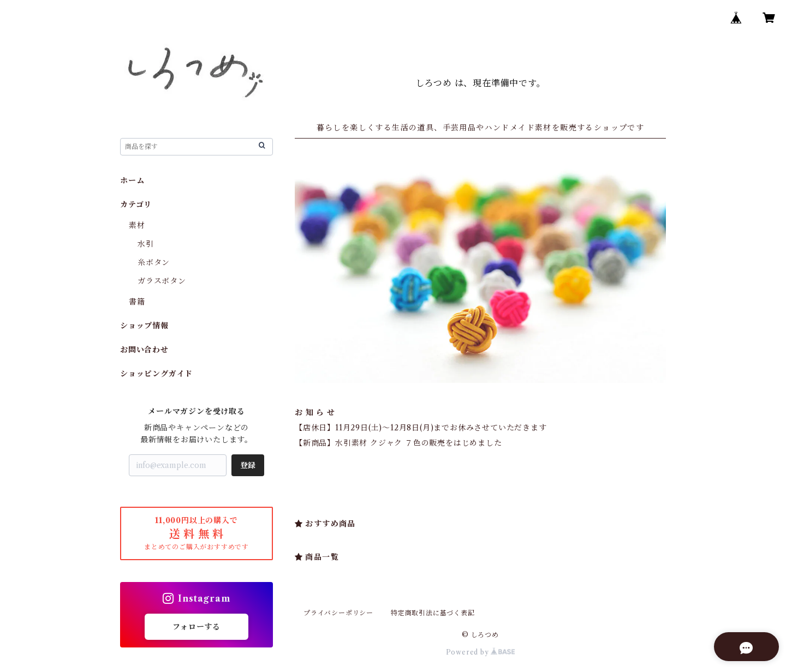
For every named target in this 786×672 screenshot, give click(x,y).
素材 (137, 225)
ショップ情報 (144, 326)
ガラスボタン (162, 281)
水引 (146, 244)
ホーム (132, 181)
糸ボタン (154, 262)
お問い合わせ (144, 350)
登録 (248, 465)
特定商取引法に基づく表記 (433, 613)
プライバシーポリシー (338, 613)
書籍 (137, 302)
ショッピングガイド (156, 374)
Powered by (481, 652)
